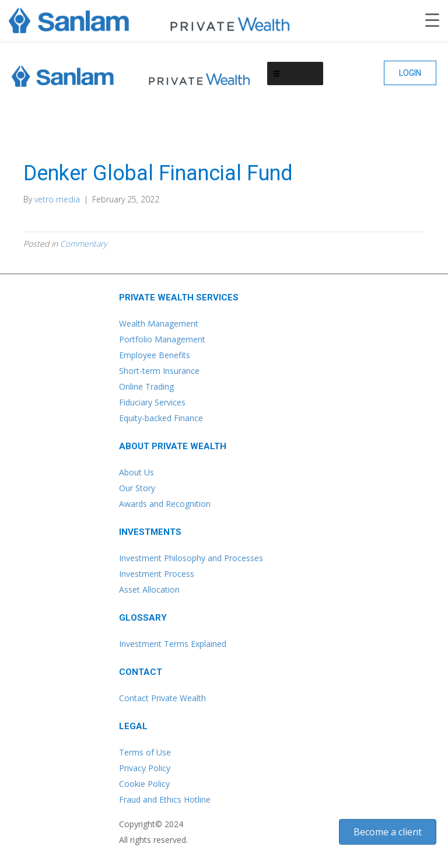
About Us (136, 472)
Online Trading (146, 386)
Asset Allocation (149, 589)
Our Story (137, 488)
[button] (410, 73)
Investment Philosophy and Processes (191, 558)
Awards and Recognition (165, 504)
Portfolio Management (162, 339)
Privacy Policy (145, 768)
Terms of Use (145, 752)
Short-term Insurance (159, 371)
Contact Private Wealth (162, 698)
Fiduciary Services (152, 402)
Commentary (83, 244)
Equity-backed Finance (161, 418)
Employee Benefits (155, 355)
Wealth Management (159, 323)
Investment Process (157, 574)
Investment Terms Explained (173, 644)
